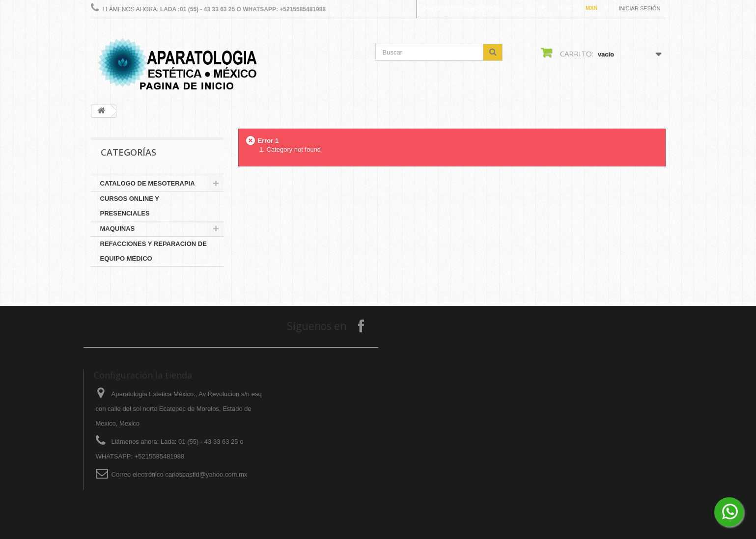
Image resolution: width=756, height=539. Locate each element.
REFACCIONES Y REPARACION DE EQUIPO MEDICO (154, 251)
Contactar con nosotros (461, 8)
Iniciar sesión (640, 8)
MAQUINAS (118, 229)
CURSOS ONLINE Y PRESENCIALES (130, 206)
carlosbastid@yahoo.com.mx (206, 474)
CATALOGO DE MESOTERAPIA (148, 183)
